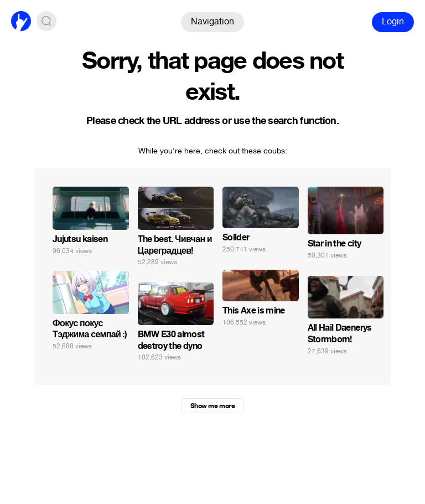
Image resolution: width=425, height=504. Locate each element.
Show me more (212, 406)
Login (393, 21)
